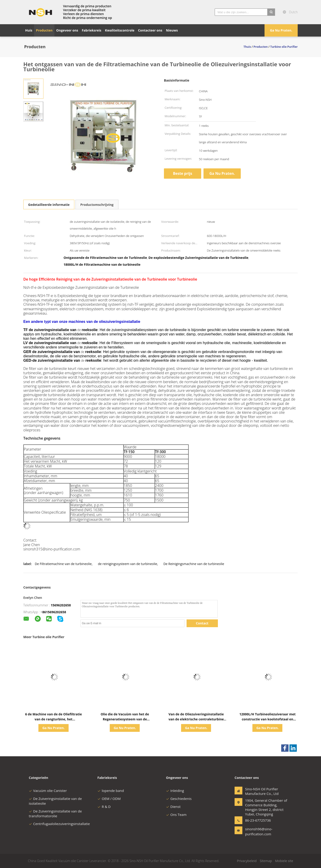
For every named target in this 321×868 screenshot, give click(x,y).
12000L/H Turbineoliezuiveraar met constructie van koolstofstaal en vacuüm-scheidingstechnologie (267, 719)
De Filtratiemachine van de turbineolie (63, 564)
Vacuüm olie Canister (48, 791)
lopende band (111, 791)
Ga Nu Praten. (281, 30)
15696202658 (61, 605)
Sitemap (266, 861)
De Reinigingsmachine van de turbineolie (194, 564)
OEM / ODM (109, 799)
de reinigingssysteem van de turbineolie (127, 564)
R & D (104, 807)
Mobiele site (284, 861)
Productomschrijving (97, 205)
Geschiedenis (179, 799)
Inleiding (175, 791)
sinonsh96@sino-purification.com (259, 831)
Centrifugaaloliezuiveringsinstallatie (59, 824)
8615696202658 (54, 612)
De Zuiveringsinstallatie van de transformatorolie (55, 814)
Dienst (173, 807)
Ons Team (176, 815)
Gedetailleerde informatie (49, 205)
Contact (202, 623)
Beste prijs (183, 173)
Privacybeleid (247, 861)
